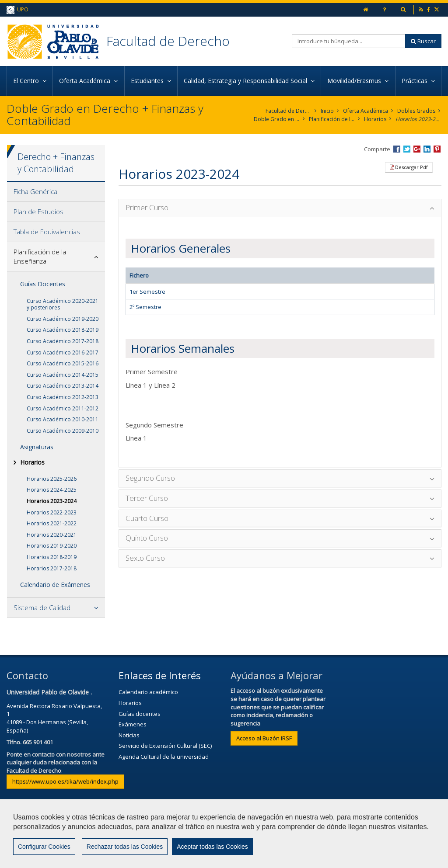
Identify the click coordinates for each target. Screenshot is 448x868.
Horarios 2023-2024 (418, 119)
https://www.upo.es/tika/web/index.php (65, 781)
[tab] (56, 192)
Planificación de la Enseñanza (332, 119)
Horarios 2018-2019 (52, 557)
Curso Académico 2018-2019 (63, 330)
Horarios (375, 119)
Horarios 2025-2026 (52, 479)
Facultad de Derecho (168, 41)
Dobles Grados (416, 111)
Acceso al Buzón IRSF (264, 738)
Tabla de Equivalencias (47, 232)
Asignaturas (37, 447)
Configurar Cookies (44, 847)
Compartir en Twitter (407, 149)
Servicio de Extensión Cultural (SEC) (165, 746)
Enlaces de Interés (160, 675)
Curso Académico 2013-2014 (63, 386)
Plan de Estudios (38, 212)
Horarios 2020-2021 (52, 535)
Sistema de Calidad (42, 608)
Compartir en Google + (417, 149)
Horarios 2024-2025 (52, 490)
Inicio (327, 111)
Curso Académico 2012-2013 (63, 397)
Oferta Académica (366, 111)
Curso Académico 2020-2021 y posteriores (63, 304)
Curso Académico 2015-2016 (63, 363)
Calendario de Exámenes (55, 585)
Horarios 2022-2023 (52, 512)
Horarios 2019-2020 (52, 546)
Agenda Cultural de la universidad (164, 757)
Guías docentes (140, 714)
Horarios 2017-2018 (52, 568)
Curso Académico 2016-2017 (63, 352)
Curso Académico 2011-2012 (63, 408)
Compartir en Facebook (397, 149)
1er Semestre (147, 292)
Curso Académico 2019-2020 (63, 319)
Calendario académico (148, 692)
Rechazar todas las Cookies (125, 847)
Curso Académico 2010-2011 (63, 419)
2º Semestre (145, 307)
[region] (224, 833)
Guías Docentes (43, 284)
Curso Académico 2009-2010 (63, 431)
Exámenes (133, 724)
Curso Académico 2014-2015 (63, 375)
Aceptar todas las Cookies (212, 847)
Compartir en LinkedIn (427, 149)
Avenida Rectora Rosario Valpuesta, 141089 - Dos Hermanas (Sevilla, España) (54, 718)
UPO (17, 10)
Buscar (423, 41)
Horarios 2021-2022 (52, 523)
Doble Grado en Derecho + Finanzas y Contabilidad (277, 119)
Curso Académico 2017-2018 (63, 341)
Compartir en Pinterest (437, 149)
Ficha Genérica (35, 191)
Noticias (129, 735)
